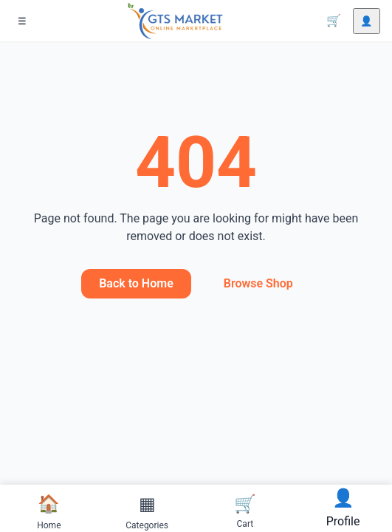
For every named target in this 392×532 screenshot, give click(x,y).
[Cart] (334, 21)
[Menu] (22, 21)
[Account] (367, 21)
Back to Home (136, 283)
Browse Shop (258, 283)
